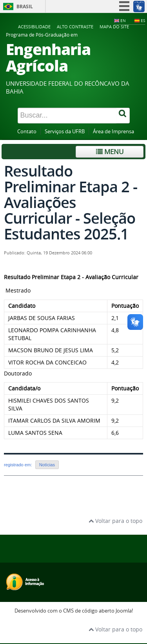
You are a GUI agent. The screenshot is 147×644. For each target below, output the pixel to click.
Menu (110, 152)
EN (123, 20)
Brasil (25, 6)
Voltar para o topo (115, 521)
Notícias (47, 465)
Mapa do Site (114, 27)
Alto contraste (75, 27)
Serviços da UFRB (65, 132)
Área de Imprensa (113, 132)
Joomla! (124, 611)
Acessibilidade (34, 27)
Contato (27, 132)
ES (143, 20)
